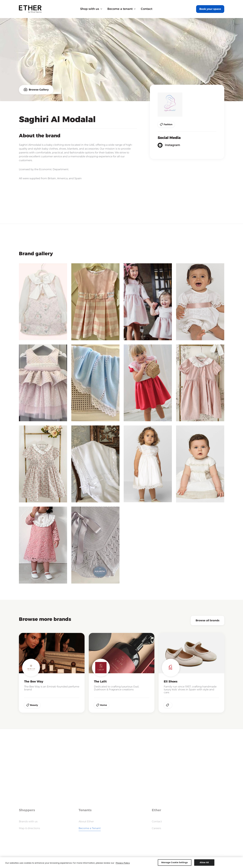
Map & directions (29, 828)
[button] (91, 9)
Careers (156, 828)
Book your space (210, 9)
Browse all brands (208, 620)
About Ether (86, 821)
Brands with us (28, 821)
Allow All (204, 863)
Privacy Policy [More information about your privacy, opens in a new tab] (123, 864)
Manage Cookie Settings (175, 863)
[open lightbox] (43, 302)
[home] (30, 9)
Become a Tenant (90, 828)
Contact (147, 9)
